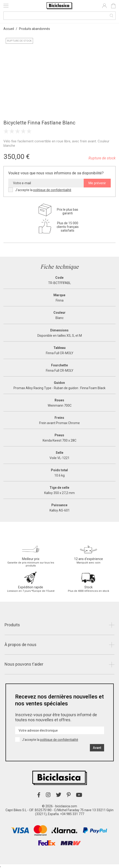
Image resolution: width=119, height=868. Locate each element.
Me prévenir (97, 183)
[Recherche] (59, 16)
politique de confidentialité (52, 190)
